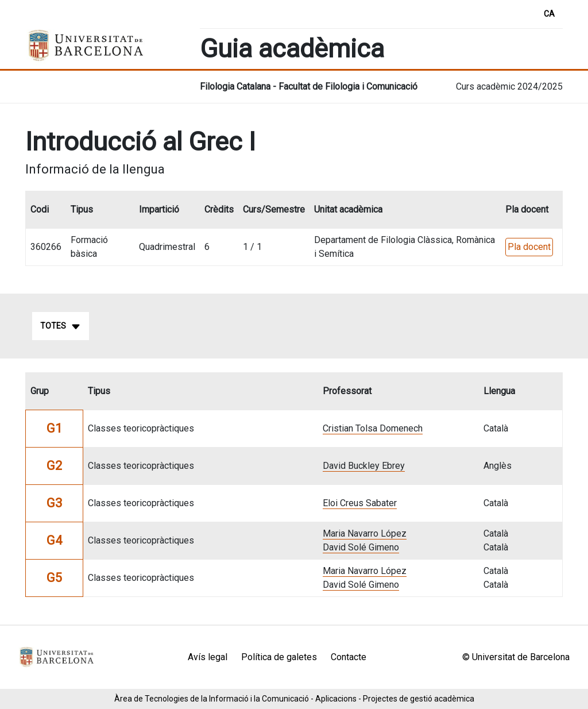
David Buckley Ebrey (364, 466)
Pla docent (529, 247)
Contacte (349, 657)
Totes (61, 326)
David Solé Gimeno (361, 547)
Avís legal (208, 657)
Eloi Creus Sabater (360, 503)
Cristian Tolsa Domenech (373, 428)
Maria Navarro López (365, 533)
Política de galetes (279, 657)
